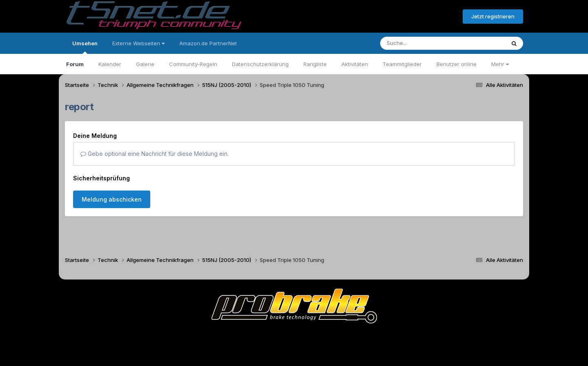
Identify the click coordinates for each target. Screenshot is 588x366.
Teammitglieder (402, 64)
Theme (249, 337)
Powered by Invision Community (294, 354)
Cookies (375, 337)
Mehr (500, 64)
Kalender (110, 64)
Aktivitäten (355, 64)
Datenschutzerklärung (260, 64)
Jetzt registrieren (493, 16)
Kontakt (346, 337)
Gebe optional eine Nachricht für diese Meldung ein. (155, 154)
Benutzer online (457, 64)
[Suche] (426, 43)
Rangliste (315, 64)
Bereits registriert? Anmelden (412, 17)
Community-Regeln (193, 64)
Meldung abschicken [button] (112, 199)
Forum (75, 64)
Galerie (145, 64)
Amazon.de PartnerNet (208, 43)
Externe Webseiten (138, 43)
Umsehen (85, 47)
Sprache (216, 337)
